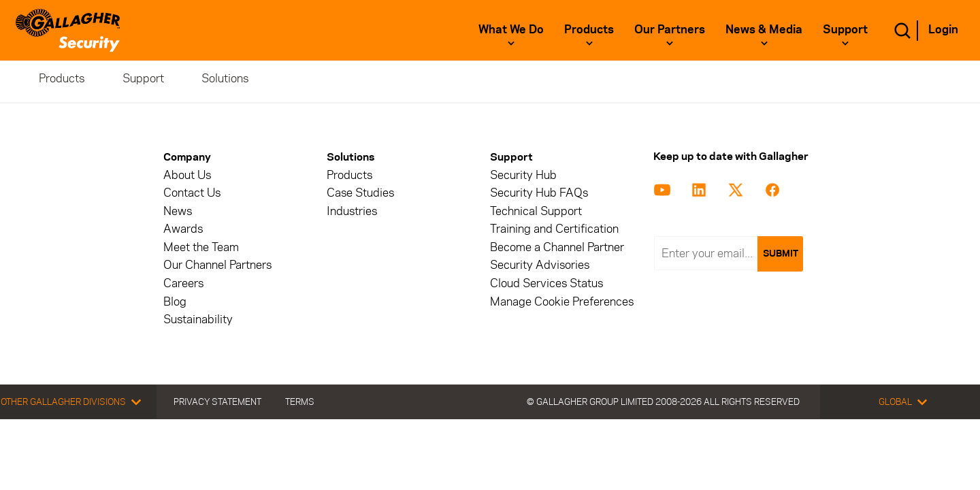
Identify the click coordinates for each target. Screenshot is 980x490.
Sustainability (198, 320)
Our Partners (670, 29)
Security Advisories (540, 265)
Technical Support (536, 211)
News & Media (764, 29)
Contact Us (192, 193)
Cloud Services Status (546, 283)
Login (943, 29)
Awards (183, 229)
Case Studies (360, 193)
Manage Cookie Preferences (562, 302)
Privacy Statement (217, 402)
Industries (352, 211)
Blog (175, 302)
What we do (511, 29)
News (178, 211)
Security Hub (523, 175)
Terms (300, 402)
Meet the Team (201, 247)
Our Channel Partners (217, 265)
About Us (187, 175)
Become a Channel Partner (557, 247)
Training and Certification (554, 229)
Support (845, 29)
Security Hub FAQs (539, 193)
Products (589, 29)
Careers (183, 283)
